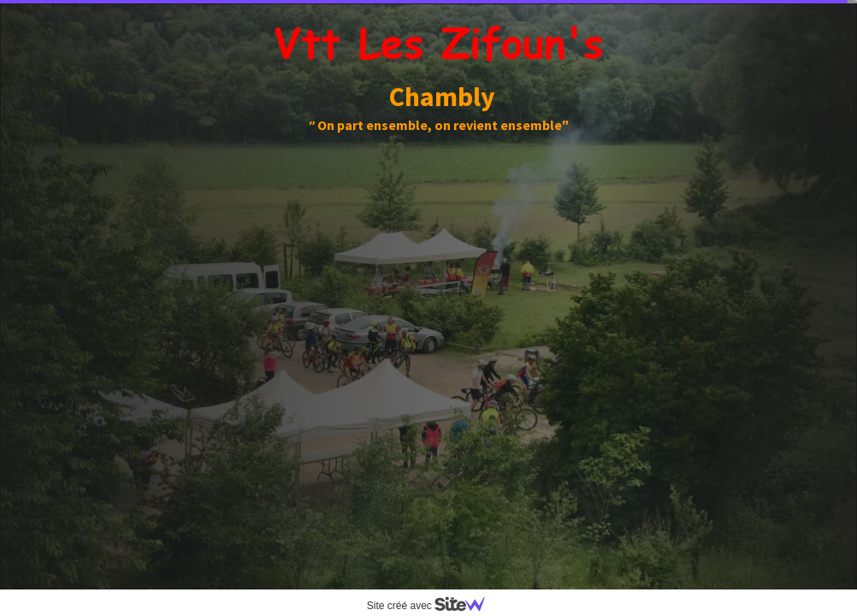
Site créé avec (433, 606)
